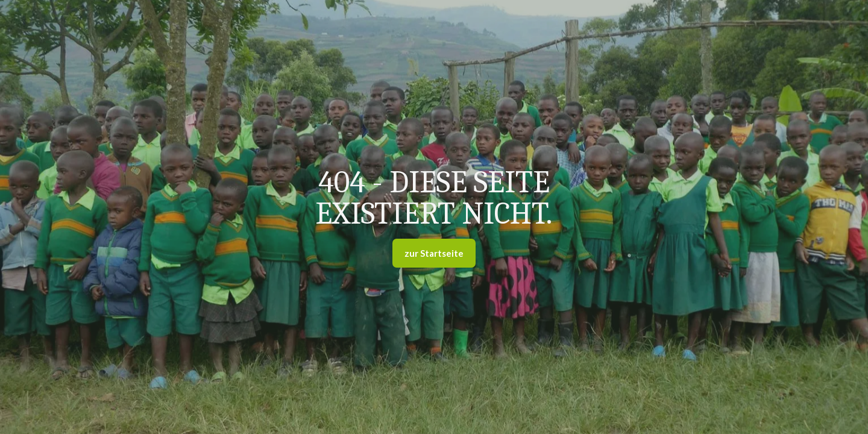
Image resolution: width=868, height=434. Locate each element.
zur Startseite (434, 253)
